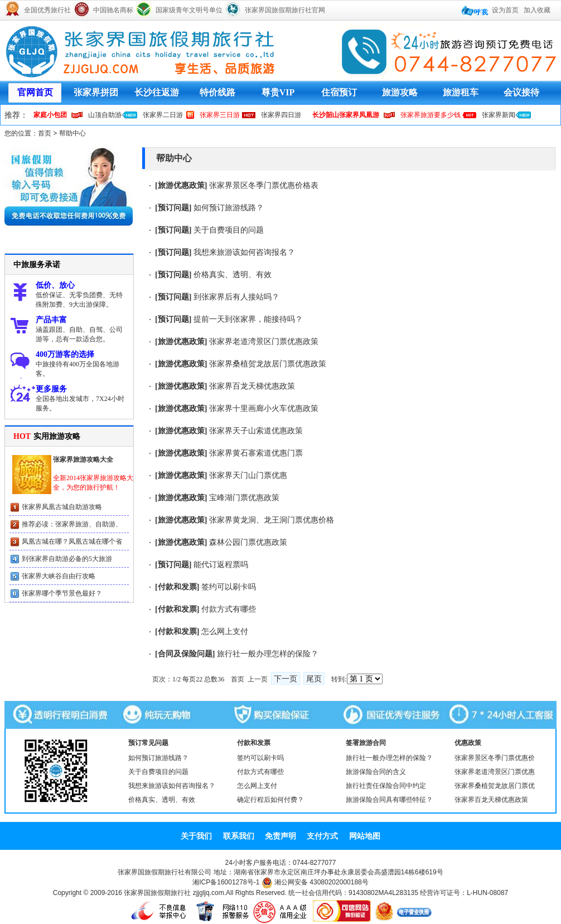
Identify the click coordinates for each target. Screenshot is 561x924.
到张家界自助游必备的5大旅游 (67, 559)
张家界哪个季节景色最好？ (62, 593)
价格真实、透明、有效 (233, 275)
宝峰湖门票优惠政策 (244, 498)
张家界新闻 (499, 115)
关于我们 (196, 836)
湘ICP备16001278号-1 (226, 882)
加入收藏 (537, 10)
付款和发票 (177, 587)
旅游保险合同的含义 (376, 772)
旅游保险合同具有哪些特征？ (389, 800)
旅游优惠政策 (181, 185)
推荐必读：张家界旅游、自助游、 (72, 524)
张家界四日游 (281, 115)
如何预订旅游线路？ (229, 208)
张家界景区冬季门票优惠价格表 (264, 185)
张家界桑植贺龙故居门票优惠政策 (268, 364)
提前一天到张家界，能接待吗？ (248, 319)
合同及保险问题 (185, 654)
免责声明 (280, 836)
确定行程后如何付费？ (270, 800)
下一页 (286, 679)
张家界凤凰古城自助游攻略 (62, 507)
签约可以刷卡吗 (229, 587)
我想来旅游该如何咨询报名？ (244, 252)
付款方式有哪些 (229, 609)
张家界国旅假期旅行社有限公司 (165, 872)
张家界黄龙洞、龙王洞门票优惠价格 (272, 520)
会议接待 (521, 92)
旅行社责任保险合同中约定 (386, 786)
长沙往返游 (157, 92)
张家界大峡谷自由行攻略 (59, 576)
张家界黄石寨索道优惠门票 (256, 453)
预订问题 (173, 208)
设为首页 (505, 10)
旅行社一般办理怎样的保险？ (268, 654)
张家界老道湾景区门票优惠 (495, 772)
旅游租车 (461, 92)
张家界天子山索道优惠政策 (256, 431)
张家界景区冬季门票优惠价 (495, 758)
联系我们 (239, 836)
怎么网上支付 (225, 632)
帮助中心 (72, 133)
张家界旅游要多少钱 (431, 115)
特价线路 (217, 92)
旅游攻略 (400, 92)
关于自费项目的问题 (229, 230)
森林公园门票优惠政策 (248, 542)
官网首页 (35, 92)
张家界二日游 (163, 115)
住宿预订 (339, 92)
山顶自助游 (105, 115)
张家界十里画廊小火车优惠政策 (264, 408)
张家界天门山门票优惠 (248, 475)
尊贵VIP (278, 92)
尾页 (314, 679)
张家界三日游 (220, 115)
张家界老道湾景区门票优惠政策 (264, 342)
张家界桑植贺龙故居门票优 (495, 786)
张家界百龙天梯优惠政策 (252, 386)
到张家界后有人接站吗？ (236, 297)
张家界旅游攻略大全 (83, 459)
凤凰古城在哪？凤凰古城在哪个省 (72, 541)
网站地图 (365, 836)
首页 (45, 133)
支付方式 (322, 836)
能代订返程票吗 (221, 565)
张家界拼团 (96, 92)
